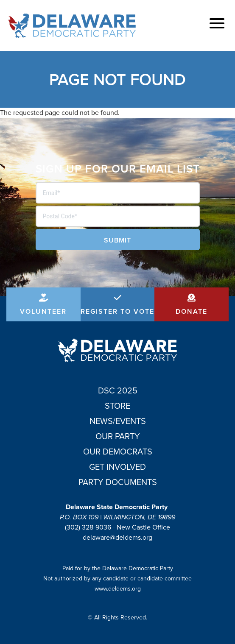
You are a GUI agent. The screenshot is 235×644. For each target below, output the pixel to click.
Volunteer (43, 311)
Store (117, 406)
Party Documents (118, 482)
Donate (192, 311)
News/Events (118, 421)
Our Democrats (118, 452)
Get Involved (117, 467)
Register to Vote (117, 311)
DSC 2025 (118, 390)
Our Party (118, 436)
